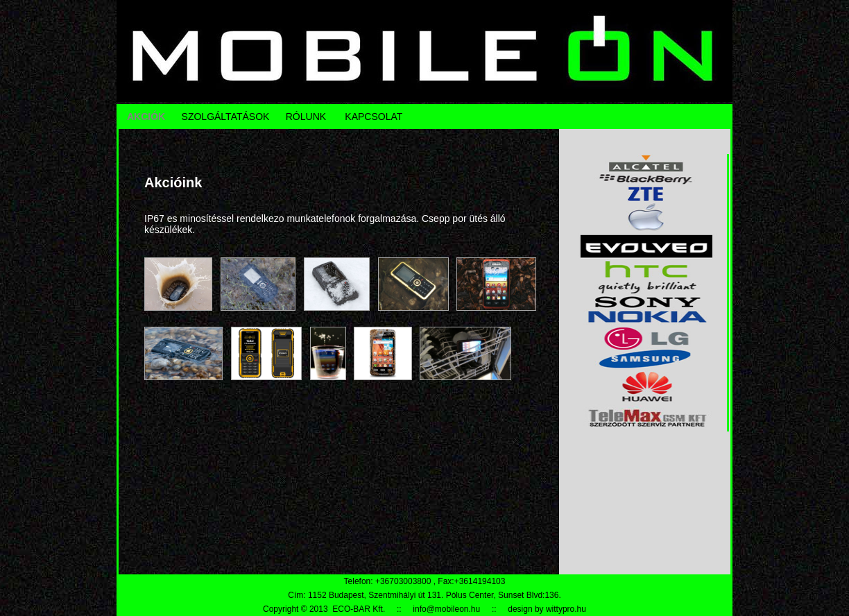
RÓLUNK (306, 117)
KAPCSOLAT (374, 117)
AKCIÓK (146, 117)
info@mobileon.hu (446, 609)
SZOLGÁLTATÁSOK (226, 117)
